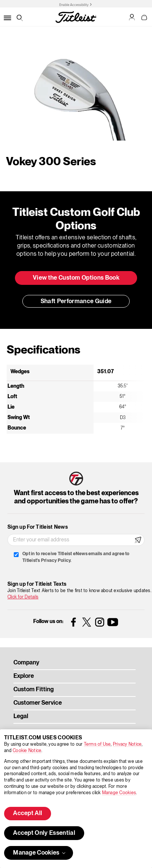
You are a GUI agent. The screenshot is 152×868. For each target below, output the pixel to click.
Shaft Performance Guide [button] (76, 302)
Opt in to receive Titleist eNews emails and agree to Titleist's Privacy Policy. (76, 557)
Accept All (28, 814)
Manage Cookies (119, 793)
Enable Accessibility (74, 5)
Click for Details (23, 597)
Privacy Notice (127, 744)
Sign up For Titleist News (38, 527)
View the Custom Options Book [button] (76, 278)
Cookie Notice (27, 751)
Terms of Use (97, 744)
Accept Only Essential (44, 833)
